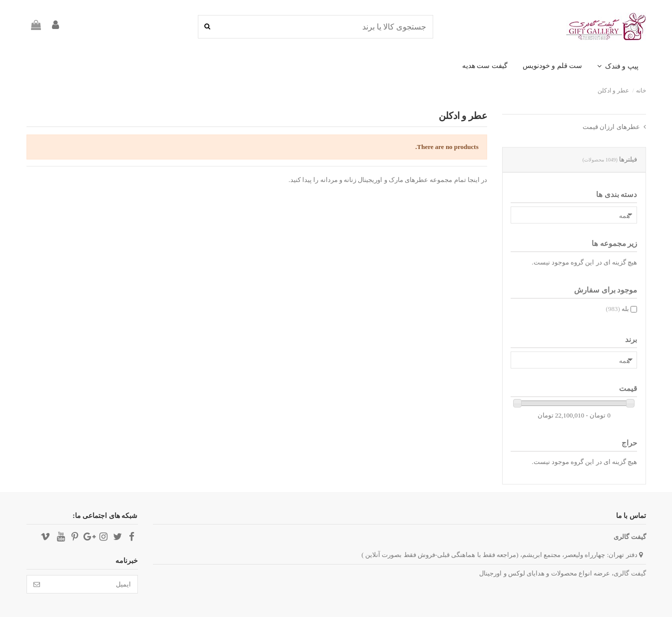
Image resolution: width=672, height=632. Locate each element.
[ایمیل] (92, 584)
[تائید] (37, 584)
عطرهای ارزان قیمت (611, 127)
